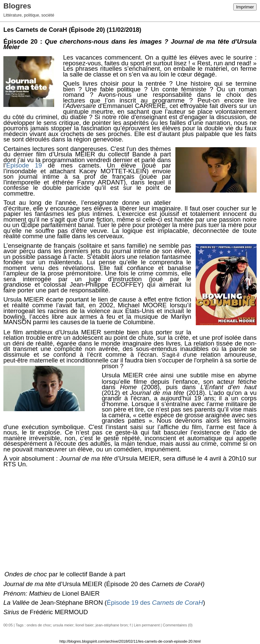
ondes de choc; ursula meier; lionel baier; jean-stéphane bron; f (79, 625)
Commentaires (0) (178, 625)
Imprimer (245, 7)
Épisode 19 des (155, 603)
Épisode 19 (24, 165)
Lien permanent (147, 625)
